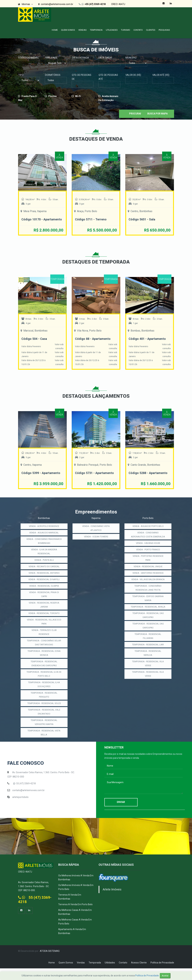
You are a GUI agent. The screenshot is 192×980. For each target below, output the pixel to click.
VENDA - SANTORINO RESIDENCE (148, 585)
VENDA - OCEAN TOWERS (96, 544)
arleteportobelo (20, 809)
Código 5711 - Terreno (92, 219)
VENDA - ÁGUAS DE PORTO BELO (148, 534)
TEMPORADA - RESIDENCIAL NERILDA (148, 673)
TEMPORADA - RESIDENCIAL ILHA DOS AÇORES (44, 692)
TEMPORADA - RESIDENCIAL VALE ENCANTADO (44, 723)
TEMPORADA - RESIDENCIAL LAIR (148, 664)
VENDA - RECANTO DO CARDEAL (44, 574)
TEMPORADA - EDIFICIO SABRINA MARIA (148, 614)
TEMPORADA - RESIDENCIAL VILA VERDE (148, 683)
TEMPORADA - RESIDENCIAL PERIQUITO (44, 703)
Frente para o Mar (27, 98)
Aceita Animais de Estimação (108, 98)
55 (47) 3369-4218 (26, 795)
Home (55, 30)
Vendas (82, 30)
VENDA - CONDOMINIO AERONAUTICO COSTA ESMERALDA (148, 544)
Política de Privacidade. (147, 976)
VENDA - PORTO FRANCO (148, 561)
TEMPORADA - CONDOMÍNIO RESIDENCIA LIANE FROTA (148, 604)
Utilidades (112, 30)
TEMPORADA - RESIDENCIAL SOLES (44, 713)
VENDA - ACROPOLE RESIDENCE (44, 534)
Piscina (52, 96)
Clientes (151, 30)
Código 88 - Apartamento (94, 343)
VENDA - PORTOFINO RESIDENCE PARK (148, 570)
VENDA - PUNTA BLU (44, 568)
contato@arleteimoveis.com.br (28, 802)
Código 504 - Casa (36, 343)
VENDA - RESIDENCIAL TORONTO (44, 621)
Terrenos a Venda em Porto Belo (75, 916)
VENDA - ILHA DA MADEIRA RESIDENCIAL (44, 559)
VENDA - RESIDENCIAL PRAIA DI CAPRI (44, 602)
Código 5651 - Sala (143, 219)
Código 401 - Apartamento (149, 343)
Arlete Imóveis (112, 901)
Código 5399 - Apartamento (32, 479)
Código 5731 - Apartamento (86, 479)
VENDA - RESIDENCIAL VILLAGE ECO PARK (44, 629)
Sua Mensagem (144, 798)
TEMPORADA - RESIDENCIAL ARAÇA (148, 624)
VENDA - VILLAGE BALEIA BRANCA (148, 593)
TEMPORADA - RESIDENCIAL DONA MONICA (44, 661)
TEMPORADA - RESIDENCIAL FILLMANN (148, 656)
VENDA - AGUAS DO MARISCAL (44, 540)
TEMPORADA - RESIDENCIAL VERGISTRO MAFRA (44, 734)
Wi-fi (78, 96)
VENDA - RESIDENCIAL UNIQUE (148, 578)
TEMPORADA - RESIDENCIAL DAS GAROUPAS (148, 635)
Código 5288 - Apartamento (139, 479)
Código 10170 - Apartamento (33, 221)
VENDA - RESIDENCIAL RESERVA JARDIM (44, 612)
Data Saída (105, 58)
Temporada (96, 30)
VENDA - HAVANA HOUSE (148, 555)
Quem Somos (68, 30)
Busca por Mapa (157, 114)
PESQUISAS (164, 30)
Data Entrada (80, 58)
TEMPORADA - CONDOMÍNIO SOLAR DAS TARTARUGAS (44, 650)
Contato (138, 30)
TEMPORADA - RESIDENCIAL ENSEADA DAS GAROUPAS (44, 671)
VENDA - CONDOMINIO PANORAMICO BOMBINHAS (44, 549)
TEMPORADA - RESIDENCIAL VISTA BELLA (44, 744)
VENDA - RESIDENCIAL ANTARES (44, 581)
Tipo (21, 75)
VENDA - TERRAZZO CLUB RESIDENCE (44, 640)
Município (131, 58)
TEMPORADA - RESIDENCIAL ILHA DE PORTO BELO (44, 682)
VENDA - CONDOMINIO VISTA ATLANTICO (96, 536)
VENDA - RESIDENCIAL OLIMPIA (44, 594)
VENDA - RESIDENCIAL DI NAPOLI (44, 587)
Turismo (126, 30)
